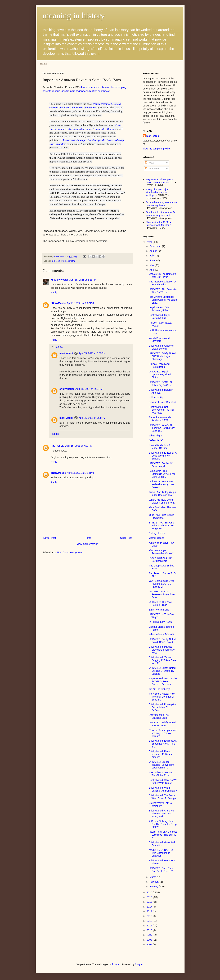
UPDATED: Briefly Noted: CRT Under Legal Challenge (163, 356)
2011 (150, 926)
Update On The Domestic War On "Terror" (163, 275)
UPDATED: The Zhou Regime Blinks (160, 603)
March (153, 877)
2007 (150, 944)
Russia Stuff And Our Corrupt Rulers (160, 559)
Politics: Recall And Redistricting (159, 365)
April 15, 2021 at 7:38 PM (92, 418)
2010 (150, 930)
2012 (150, 921)
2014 (150, 911)
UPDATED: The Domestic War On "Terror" (163, 291)
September (156, 246)
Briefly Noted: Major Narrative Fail (160, 317)
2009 (150, 935)
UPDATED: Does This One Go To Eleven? (161, 870)
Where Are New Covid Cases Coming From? (162, 501)
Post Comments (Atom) (70, 552)
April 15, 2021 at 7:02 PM (79, 446)
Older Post (126, 538)
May (152, 265)
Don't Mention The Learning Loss (159, 716)
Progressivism (68, 261)
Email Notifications (159, 610)
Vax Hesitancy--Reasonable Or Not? (161, 552)
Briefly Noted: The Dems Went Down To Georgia (163, 797)
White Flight (155, 436)
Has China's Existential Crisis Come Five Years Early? (163, 300)
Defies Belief (156, 440)
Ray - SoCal (58, 446)
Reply (54, 293)
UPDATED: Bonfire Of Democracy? (161, 465)
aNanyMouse (58, 303)
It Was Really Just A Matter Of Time (160, 447)
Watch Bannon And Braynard (159, 340)
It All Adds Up (156, 397)
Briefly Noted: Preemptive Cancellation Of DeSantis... (163, 707)
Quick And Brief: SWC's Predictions (162, 516)
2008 (150, 940)
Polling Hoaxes (157, 533)
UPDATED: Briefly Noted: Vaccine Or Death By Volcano (163, 671)
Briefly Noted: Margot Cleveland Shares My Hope (162, 650)
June (152, 260)
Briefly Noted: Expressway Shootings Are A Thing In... (163, 744)
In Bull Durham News (160, 622)
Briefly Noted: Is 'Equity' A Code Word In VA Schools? (163, 456)
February (155, 882)
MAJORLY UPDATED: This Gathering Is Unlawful (161, 853)
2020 (150, 892)
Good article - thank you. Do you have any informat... (161, 214)
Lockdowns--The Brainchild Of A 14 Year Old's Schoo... (163, 474)
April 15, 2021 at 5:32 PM (80, 303)
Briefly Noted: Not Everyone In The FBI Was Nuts (161, 410)
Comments (152, 169)
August (154, 251)
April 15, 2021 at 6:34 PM (89, 389)
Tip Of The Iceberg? (160, 689)
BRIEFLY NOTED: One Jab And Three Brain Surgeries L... (161, 526)
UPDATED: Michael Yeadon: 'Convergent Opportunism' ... (161, 765)
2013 (150, 916)
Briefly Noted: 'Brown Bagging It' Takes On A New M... (162, 660)
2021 (150, 242)
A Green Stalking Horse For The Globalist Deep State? (163, 824)
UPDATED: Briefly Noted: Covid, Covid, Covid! (163, 641)
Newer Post (50, 538)
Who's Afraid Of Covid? (161, 634)
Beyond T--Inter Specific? (162, 402)
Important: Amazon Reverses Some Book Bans (162, 594)
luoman (116, 964)
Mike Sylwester (60, 280)
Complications (156, 538)
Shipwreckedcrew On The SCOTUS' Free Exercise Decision (163, 681)
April (152, 270)
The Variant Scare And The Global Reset (161, 774)
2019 (150, 897)
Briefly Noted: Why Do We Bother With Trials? (163, 782)
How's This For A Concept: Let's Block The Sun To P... (163, 835)
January (154, 887)
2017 (150, 907)
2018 (150, 902)
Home (44, 64)
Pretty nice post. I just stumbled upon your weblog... (158, 192)
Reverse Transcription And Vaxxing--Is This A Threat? (163, 733)
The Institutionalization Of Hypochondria (163, 283)
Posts (149, 163)
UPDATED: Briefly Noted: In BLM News (163, 724)
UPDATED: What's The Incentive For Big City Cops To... (162, 428)
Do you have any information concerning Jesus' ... (161, 204)
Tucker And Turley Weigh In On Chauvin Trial (162, 494)
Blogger (139, 964)
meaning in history (74, 16)
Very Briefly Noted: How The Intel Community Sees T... (162, 697)
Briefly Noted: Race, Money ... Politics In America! (161, 754)
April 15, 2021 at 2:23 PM (83, 280)
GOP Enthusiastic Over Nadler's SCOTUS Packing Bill (161, 584)
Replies (59, 347)
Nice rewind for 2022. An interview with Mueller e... (160, 224)
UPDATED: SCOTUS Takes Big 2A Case (160, 384)
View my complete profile (156, 149)
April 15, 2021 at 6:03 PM (92, 353)
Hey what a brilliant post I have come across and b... (160, 181)
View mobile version (87, 544)
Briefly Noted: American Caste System (161, 347)
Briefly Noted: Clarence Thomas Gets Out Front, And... (161, 814)
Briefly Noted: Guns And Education (162, 844)
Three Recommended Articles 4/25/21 (161, 419)
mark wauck (66, 353)
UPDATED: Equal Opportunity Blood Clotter (160, 375)
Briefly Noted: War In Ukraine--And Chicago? (163, 789)
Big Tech (56, 261)
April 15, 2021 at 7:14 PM (80, 473)
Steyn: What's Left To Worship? (160, 804)
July (152, 256)
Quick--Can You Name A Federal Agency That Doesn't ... (162, 484)
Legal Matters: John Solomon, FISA (160, 309)
